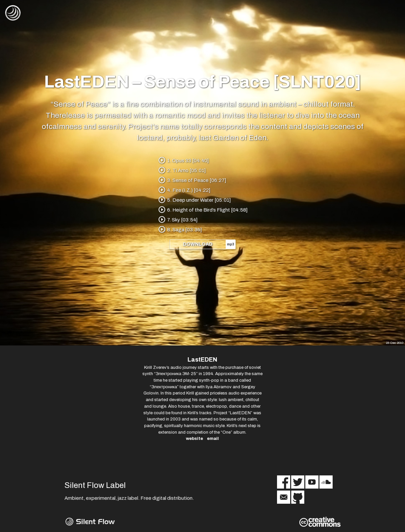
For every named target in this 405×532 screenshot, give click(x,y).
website (194, 439)
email (213, 439)
